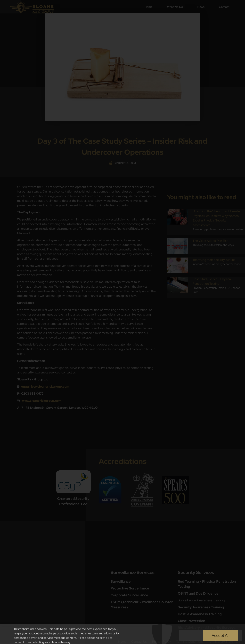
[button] (240, 636)
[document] (122, 322)
